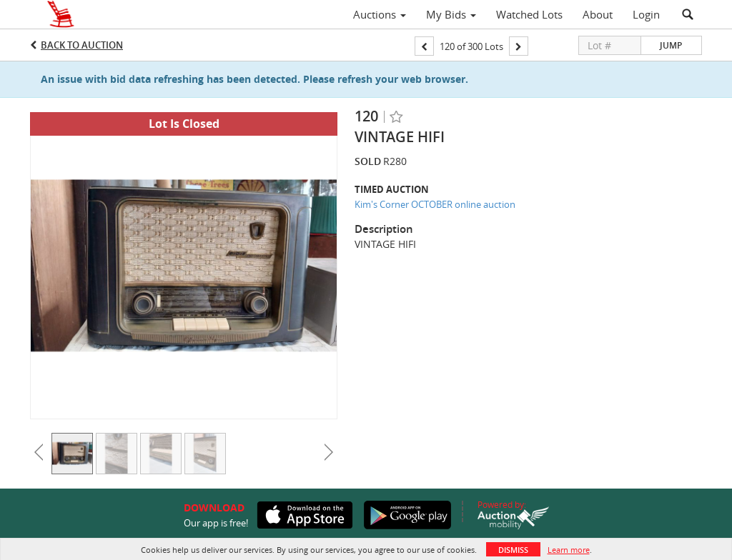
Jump (671, 45)
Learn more (569, 550)
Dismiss (513, 550)
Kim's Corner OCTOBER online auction (435, 204)
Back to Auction (82, 45)
